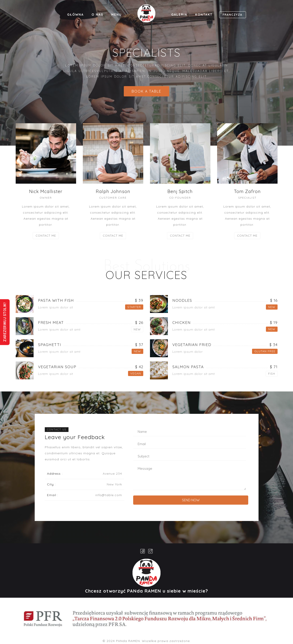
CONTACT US (57, 429)
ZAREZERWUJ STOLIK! (5, 322)
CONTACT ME (46, 236)
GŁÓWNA (75, 15)
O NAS (97, 15)
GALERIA (179, 15)
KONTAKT (204, 15)
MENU (117, 15)
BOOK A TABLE (146, 91)
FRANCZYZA (233, 15)
